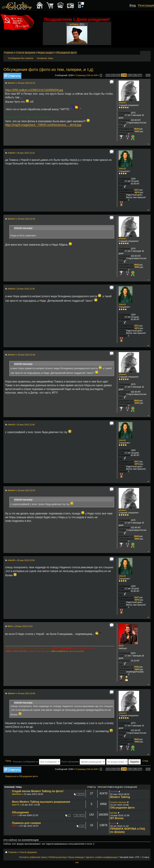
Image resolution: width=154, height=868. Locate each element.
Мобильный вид (148, 53)
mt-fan (114, 813)
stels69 (114, 792)
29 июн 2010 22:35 (26, 219)
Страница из (86, 75)
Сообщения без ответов (21, 58)
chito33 (11, 153)
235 (130, 75)
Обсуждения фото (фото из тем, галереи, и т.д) (48, 69)
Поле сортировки (83, 762)
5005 (137, 131)
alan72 (15, 805)
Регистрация (146, 5)
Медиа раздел (46, 53)
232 (113, 75)
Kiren (15, 826)
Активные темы (45, 58)
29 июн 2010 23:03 (24, 626)
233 (118, 75)
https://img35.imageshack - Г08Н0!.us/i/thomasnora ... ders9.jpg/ (43, 125)
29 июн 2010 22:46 (26, 355)
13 (75, 816)
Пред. (8, 761)
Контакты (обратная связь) (33, 857)
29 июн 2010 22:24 (26, 83)
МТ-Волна (117, 818)
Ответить (12, 76)
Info (77, 863)
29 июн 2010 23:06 (26, 694)
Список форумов (26, 53)
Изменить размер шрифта (143, 53)
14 (79, 816)
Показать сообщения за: (37, 762)
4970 (137, 192)
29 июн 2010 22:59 (26, 560)
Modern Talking (120, 797)
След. (145, 761)
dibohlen (17, 794)
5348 (136, 667)
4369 (137, 669)
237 (140, 75)
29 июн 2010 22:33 (26, 153)
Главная (9, 53)
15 (83, 816)
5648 (136, 129)
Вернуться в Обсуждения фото (22, 776)
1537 (136, 190)
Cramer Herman (118, 802)
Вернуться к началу (148, 144)
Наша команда (76, 857)
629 (148, 75)
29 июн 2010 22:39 (26, 289)
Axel (14, 815)
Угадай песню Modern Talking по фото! (38, 791)
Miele (10, 626)
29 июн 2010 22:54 (26, 490)
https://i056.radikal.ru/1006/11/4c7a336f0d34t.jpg (34, 90)
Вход (133, 5)
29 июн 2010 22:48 (26, 425)
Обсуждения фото (66, 53)
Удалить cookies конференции (101, 857)
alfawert (11, 83)
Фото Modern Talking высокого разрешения (41, 802)
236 (135, 75)
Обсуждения (20, 812)
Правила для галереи (26, 823)
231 (108, 75)
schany (74, 24)
